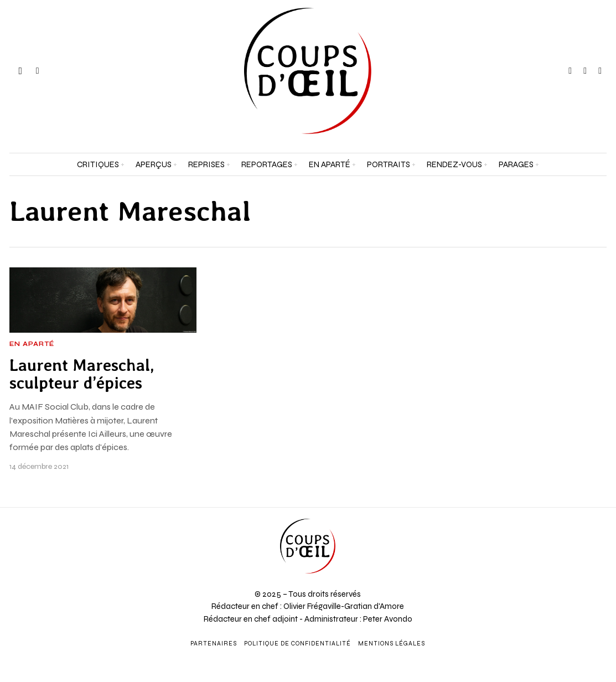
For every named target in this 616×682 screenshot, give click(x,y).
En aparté (32, 344)
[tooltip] (570, 71)
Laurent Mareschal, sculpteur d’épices (82, 374)
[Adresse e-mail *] (539, 546)
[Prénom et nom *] (539, 505)
